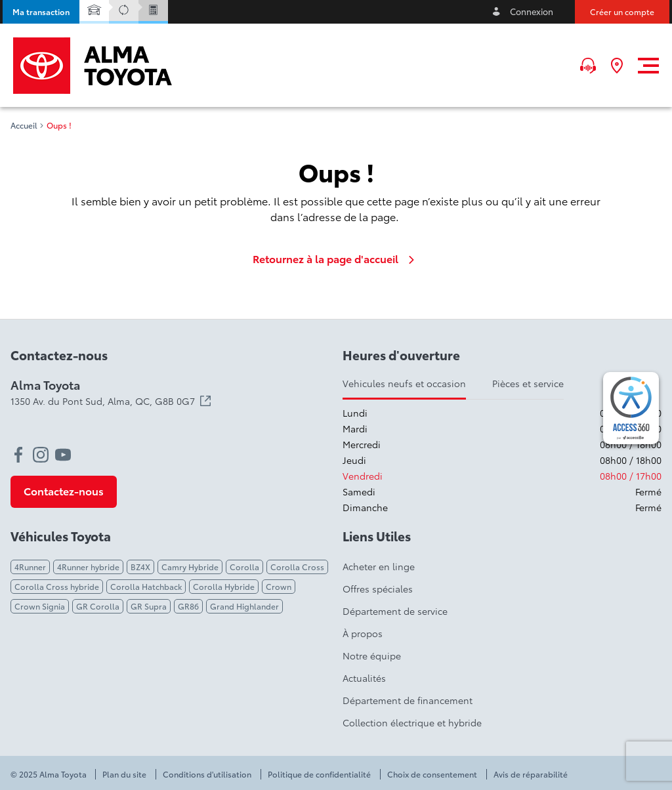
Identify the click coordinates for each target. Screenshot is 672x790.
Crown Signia (40, 606)
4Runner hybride (88, 567)
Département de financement (408, 700)
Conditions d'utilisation (207, 774)
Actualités (364, 678)
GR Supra (149, 606)
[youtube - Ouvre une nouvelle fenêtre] (63, 455)
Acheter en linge (379, 566)
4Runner (30, 567)
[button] (41, 12)
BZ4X (140, 567)
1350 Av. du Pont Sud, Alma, (111, 401)
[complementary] (631, 408)
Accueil (24, 125)
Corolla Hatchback (146, 586)
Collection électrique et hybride (412, 722)
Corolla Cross (297, 567)
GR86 (188, 606)
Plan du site (124, 774)
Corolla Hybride (224, 586)
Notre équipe (372, 655)
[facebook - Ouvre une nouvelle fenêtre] (18, 455)
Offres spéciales (378, 589)
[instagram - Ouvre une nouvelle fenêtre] (41, 455)
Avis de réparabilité (531, 774)
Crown (279, 586)
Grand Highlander (244, 606)
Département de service (395, 611)
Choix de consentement (432, 774)
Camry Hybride (190, 567)
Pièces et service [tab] (528, 383)
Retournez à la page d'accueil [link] (336, 259)
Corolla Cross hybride (57, 586)
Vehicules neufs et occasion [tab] (404, 383)
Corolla (244, 567)
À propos (363, 633)
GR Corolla (98, 606)
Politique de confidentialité (319, 774)
